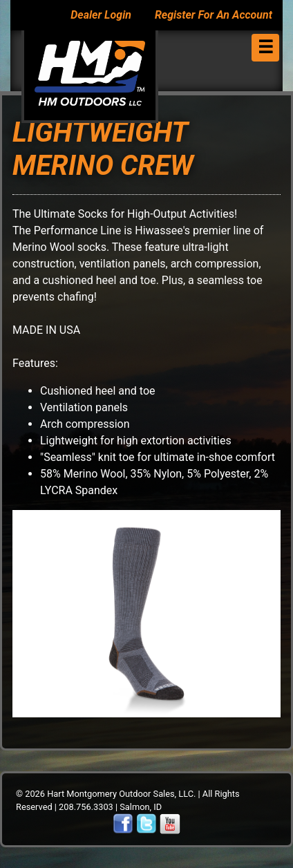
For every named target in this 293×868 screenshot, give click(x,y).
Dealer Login (101, 15)
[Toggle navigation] (265, 48)
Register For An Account (214, 15)
